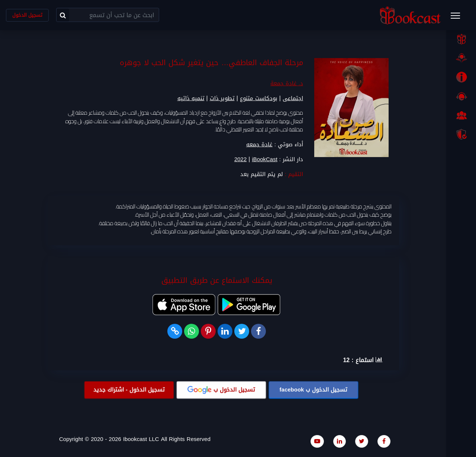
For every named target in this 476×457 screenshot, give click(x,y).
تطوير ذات (222, 99)
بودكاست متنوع (259, 99)
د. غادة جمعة (287, 84)
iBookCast (264, 159)
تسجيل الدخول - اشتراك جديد (129, 390)
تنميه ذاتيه (191, 99)
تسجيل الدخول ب (314, 390)
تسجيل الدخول (27, 15)
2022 (240, 159)
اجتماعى (293, 99)
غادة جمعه (259, 144)
